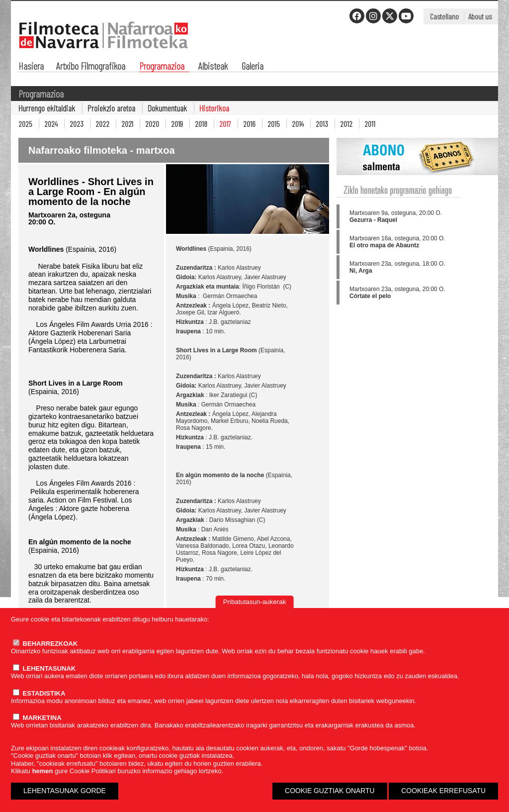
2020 (152, 124)
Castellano (444, 16)
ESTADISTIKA (39, 693)
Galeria (253, 67)
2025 (25, 124)
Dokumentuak (167, 108)
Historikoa (214, 108)
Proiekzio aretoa (111, 108)
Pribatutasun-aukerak (255, 602)
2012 (346, 124)
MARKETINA (37, 718)
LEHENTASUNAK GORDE (65, 791)
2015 (274, 124)
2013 (322, 124)
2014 (298, 124)
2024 (51, 124)
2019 (177, 124)
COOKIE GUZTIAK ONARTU (330, 791)
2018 (201, 124)
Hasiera (31, 67)
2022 (102, 124)
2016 (249, 124)
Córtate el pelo (370, 296)
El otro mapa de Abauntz (384, 245)
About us (480, 16)
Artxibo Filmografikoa (91, 67)
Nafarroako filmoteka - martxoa (102, 150)
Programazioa (162, 67)
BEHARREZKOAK (45, 644)
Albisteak (213, 67)
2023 (77, 124)
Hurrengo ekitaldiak (47, 108)
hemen (43, 771)
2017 (225, 124)
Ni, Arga (361, 271)
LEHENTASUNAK (44, 668)
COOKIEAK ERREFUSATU (443, 791)
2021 (127, 124)
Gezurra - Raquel (373, 220)
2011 (370, 124)
